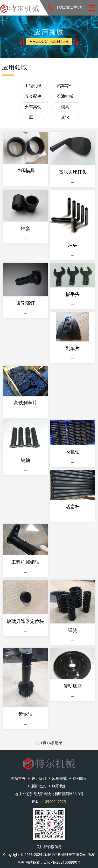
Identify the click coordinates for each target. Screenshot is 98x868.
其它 (65, 117)
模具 (65, 107)
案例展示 (80, 778)
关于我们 (39, 778)
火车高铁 (33, 107)
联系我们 (59, 786)
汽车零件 (65, 86)
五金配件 (33, 96)
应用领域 (59, 778)
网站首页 (18, 778)
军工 (33, 117)
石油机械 (65, 96)
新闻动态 (39, 786)
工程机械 (33, 86)
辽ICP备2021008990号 (62, 862)
